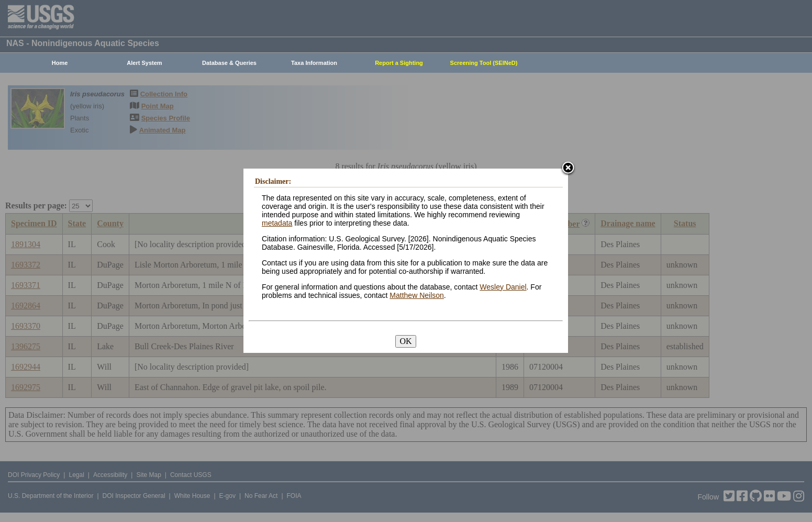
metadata (277, 223)
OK (405, 341)
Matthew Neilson (417, 295)
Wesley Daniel (503, 287)
